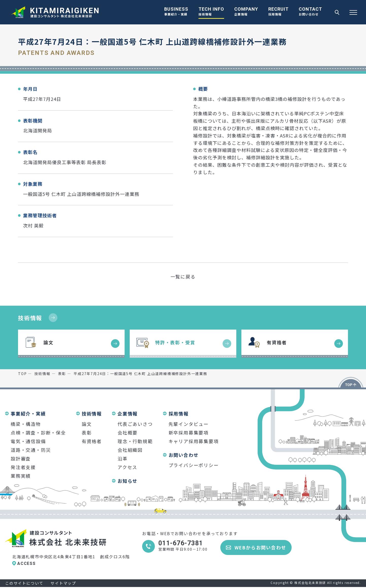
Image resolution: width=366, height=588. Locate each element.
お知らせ (128, 481)
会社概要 (128, 432)
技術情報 (30, 318)
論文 (87, 424)
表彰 (87, 432)
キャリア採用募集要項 (194, 441)
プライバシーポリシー (194, 465)
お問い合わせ (184, 455)
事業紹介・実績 (28, 413)
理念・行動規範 (135, 441)
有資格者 (92, 441)
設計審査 (21, 458)
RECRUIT (278, 12)
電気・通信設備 (28, 441)
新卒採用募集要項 (189, 432)
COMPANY (246, 12)
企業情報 (128, 413)
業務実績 (21, 476)
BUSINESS (176, 12)
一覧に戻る (183, 276)
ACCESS (27, 563)
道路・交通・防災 (31, 450)
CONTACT (310, 12)
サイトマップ (63, 583)
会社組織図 (130, 450)
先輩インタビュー (189, 424)
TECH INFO (211, 12)
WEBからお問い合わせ (260, 547)
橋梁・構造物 (26, 424)
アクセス (127, 467)
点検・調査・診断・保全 (38, 432)
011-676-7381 (181, 543)
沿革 (123, 458)
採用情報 (179, 413)
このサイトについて (24, 583)
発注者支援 (23, 467)
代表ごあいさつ (135, 424)
